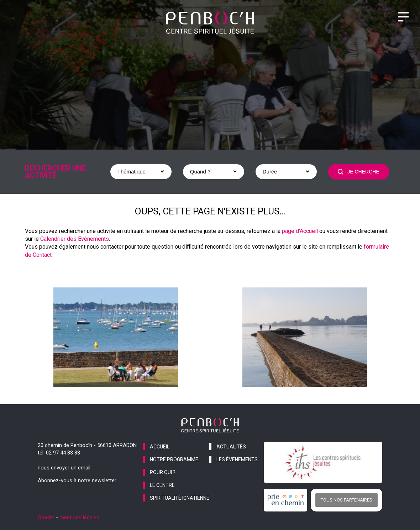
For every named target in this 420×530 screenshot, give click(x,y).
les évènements (237, 459)
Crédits (46, 518)
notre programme (174, 459)
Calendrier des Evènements (75, 239)
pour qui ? (163, 472)
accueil (160, 447)
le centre (162, 485)
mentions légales (79, 518)
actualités (231, 447)
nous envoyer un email (64, 468)
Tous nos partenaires (346, 500)
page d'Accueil (300, 231)
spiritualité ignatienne (180, 498)
